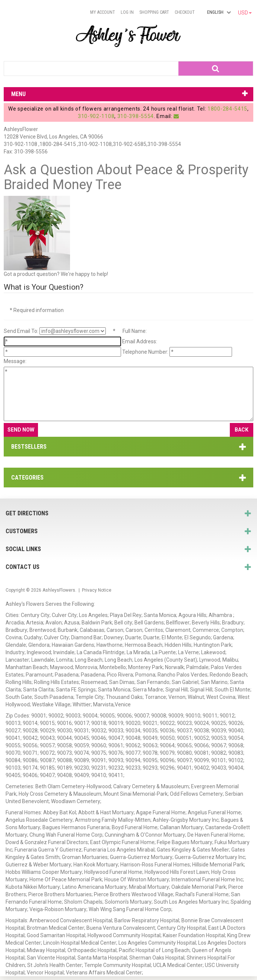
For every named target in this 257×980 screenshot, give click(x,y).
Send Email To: (21, 331)
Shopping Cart (154, 12)
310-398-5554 (136, 116)
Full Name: (135, 331)
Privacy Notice (97, 590)
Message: (15, 361)
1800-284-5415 (227, 109)
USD (245, 13)
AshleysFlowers (59, 590)
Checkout (185, 12)
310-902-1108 (96, 116)
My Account (103, 12)
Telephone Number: (145, 352)
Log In (127, 12)
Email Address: (140, 341)
